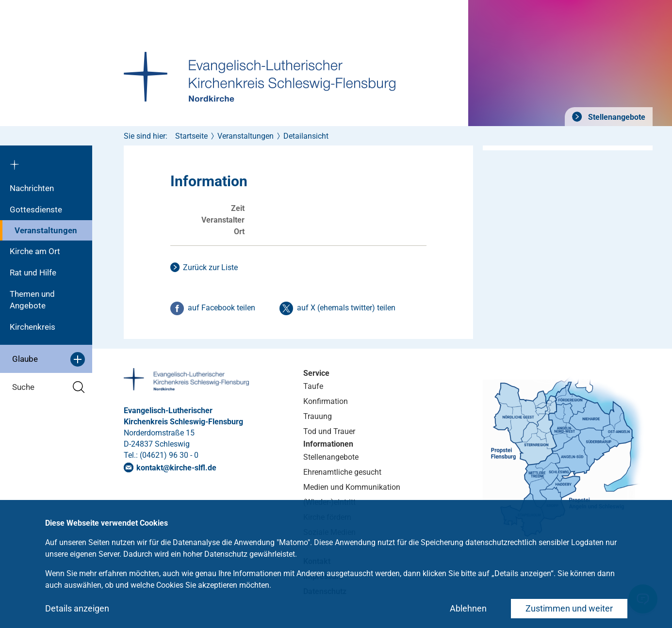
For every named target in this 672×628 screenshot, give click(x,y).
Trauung (318, 416)
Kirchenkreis (33, 327)
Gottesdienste (36, 209)
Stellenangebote (616, 117)
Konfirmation (326, 401)
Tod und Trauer (329, 431)
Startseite (191, 136)
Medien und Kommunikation (352, 487)
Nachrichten (32, 188)
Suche (49, 387)
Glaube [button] (49, 359)
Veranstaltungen (46, 230)
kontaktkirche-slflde (176, 468)
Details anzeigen (77, 608)
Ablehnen (468, 608)
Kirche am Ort (35, 251)
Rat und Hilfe (33, 273)
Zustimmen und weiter (569, 608)
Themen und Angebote (32, 300)
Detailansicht (306, 136)
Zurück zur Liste (210, 267)
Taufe (313, 386)
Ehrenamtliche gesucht (342, 472)
